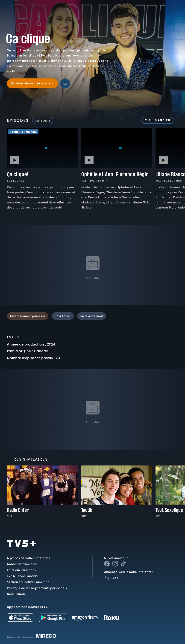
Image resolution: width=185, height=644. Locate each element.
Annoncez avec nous (22, 564)
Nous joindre (16, 594)
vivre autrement (92, 316)
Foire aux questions (21, 570)
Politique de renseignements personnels (37, 588)
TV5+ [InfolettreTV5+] (115, 578)
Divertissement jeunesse (28, 316)
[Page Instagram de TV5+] (115, 564)
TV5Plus (28, 9)
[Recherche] (166, 13)
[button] (104, 13)
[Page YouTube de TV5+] (123, 564)
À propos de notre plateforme (29, 558)
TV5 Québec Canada (22, 576)
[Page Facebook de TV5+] (107, 564)
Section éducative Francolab (28, 582)
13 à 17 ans (63, 316)
